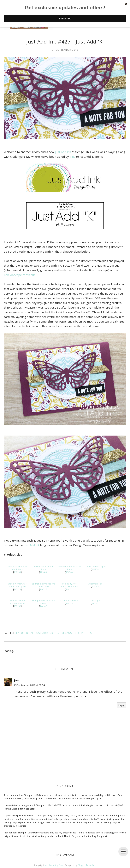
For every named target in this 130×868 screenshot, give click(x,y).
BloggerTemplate (87, 865)
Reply (121, 705)
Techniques (83, 633)
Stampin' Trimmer (69, 601)
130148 (95, 604)
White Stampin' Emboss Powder (17, 602)
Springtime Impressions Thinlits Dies (43, 585)
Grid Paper (95, 601)
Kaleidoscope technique (20, 275)
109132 (17, 606)
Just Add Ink (63, 152)
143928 (17, 589)
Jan (16, 680)
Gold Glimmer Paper (95, 567)
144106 (43, 606)
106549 (69, 572)
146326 (43, 589)
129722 (69, 604)
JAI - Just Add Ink (41, 633)
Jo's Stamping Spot (54, 865)
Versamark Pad (95, 584)
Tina (72, 157)
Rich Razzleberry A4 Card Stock (18, 568)
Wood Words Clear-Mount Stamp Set (17, 585)
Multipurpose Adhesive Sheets (43, 602)
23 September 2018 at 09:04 (29, 685)
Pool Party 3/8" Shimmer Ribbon (69, 585)
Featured (22, 633)
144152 (69, 589)
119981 (17, 572)
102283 (95, 586)
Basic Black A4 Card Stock (43, 568)
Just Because (64, 633)
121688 (43, 572)
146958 (95, 569)
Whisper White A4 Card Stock (69, 568)
